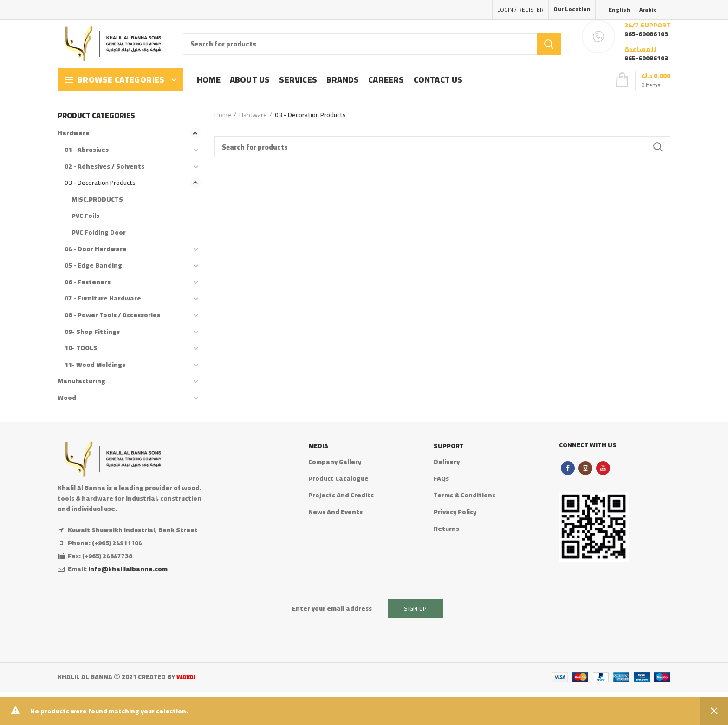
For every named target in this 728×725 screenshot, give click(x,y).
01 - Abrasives (87, 150)
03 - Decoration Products (100, 183)
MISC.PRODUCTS (97, 199)
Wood (67, 398)
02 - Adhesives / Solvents (104, 166)
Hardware (253, 115)
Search (549, 44)
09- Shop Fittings (92, 332)
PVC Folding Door (99, 232)
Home (223, 115)
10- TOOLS (81, 348)
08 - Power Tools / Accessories (112, 315)
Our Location (572, 9)
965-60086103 (646, 34)
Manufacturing (81, 381)
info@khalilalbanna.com (128, 569)
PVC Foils (85, 216)
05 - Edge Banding (93, 265)
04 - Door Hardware (96, 249)
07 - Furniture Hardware (103, 298)
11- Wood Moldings (95, 365)
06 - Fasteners (88, 282)
